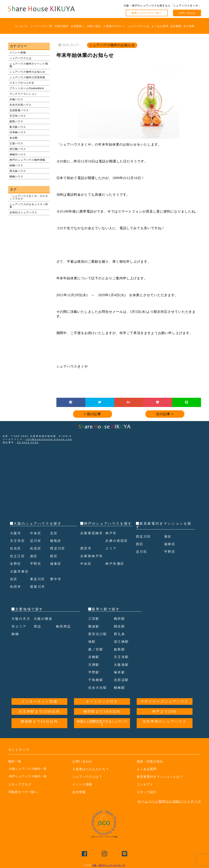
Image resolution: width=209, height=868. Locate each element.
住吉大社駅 (98, 688)
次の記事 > (165, 414)
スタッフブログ (20, 784)
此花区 (36, 548)
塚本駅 (120, 672)
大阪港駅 (122, 665)
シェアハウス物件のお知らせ (27, 72)
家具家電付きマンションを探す (164, 525)
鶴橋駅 (120, 688)
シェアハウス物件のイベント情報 (29, 65)
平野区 (36, 564)
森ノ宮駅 (96, 649)
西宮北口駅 (98, 634)
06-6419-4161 (28, 443)
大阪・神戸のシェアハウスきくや (109, 865)
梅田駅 (120, 619)
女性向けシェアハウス (23, 212)
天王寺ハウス (18, 116)
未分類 (14, 138)
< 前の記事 (92, 414)
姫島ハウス (16, 121)
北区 (54, 533)
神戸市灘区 (115, 571)
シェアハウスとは (138, 26)
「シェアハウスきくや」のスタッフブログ (29, 197)
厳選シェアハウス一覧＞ (147, 13)
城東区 (56, 564)
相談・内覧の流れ (151, 761)
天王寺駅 (122, 657)
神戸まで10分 (165, 711)
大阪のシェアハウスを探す (38, 524)
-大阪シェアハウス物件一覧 (28, 769)
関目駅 (120, 626)
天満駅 (94, 665)
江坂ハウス (16, 143)
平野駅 (94, 672)
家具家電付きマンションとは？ (161, 777)
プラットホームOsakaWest (27, 88)
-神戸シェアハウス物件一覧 (28, 776)
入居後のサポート (114, 26)
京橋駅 (94, 657)
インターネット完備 (39, 702)
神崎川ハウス (18, 154)
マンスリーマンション (23, 94)
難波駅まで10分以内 (39, 721)
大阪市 (16, 533)
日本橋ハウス (18, 132)
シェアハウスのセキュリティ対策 (29, 206)
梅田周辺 (64, 626)
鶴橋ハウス (16, 176)
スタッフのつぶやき (22, 83)
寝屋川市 (38, 587)
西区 (54, 556)
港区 (34, 556)
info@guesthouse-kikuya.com (49, 439)
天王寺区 (18, 541)
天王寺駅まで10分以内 (39, 711)
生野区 (16, 564)
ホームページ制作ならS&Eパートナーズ (169, 801)
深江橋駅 (122, 642)
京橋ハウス (16, 99)
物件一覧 (15, 761)
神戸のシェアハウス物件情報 (27, 160)
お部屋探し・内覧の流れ (86, 26)
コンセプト (21, 26)
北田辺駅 (122, 680)
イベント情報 (18, 53)
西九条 (120, 634)
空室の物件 (62, 26)
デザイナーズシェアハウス (165, 702)
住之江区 (18, 556)
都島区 (56, 541)
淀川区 (36, 541)
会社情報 (79, 792)
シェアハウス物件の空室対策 (27, 77)
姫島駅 (120, 649)
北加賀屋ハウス (19, 110)
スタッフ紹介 (147, 792)
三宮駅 (94, 619)
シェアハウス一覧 (41, 26)
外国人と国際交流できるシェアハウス (102, 723)
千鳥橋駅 (96, 680)
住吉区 (16, 548)
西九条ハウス (18, 171)
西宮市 (86, 556)
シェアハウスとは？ (88, 777)
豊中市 (56, 579)
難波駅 (94, 626)
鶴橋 (15, 634)
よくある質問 (160, 26)
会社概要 (176, 26)
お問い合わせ (187, 13)
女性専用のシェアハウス (165, 721)
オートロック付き (102, 702)
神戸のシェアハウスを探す (108, 524)
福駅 (92, 642)
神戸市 (111, 541)
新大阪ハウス (18, 127)
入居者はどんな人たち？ (92, 769)
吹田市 (16, 587)
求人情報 (189, 26)
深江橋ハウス (18, 149)
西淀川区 (58, 548)
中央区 (36, 533)
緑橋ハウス (16, 165)
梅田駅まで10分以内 (102, 711)
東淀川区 (38, 579)
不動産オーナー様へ (24, 792)
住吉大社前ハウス (20, 105)
